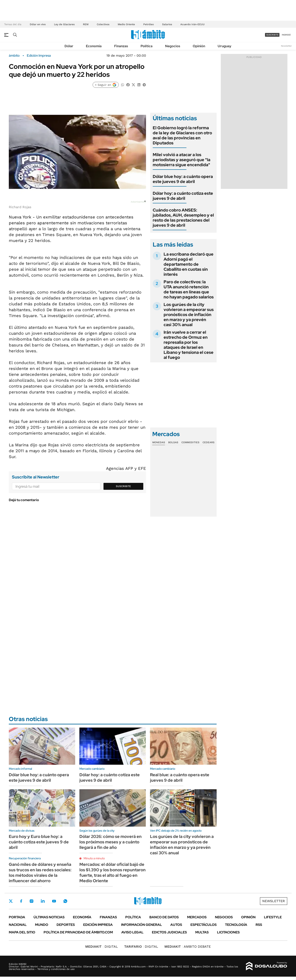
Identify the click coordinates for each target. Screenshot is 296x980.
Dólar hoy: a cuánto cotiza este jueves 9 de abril (183, 196)
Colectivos (103, 24)
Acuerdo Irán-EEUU (193, 24)
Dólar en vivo (38, 24)
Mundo (42, 925)
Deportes (66, 925)
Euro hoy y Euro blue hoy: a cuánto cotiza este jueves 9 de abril (39, 842)
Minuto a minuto (94, 858)
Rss (259, 925)
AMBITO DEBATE (188, 947)
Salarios (167, 24)
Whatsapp (65, 901)
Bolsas (173, 442)
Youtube (54, 901)
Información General (142, 925)
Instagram (31, 901)
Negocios (173, 46)
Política (147, 46)
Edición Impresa (98, 925)
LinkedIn (43, 901)
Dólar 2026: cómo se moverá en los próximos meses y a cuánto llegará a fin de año (111, 842)
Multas (202, 932)
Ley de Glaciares (64, 24)
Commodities (190, 442)
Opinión (199, 46)
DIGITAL (102, 947)
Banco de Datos (164, 917)
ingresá (286, 35)
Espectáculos (204, 925)
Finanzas (121, 46)
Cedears (209, 442)
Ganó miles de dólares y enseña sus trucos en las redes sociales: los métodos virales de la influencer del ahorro (40, 873)
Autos (176, 925)
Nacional (18, 925)
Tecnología (236, 925)
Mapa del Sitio (22, 932)
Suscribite (123, 486)
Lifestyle (273, 917)
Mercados (197, 917)
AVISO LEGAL (132, 932)
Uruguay (224, 46)
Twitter (11, 901)
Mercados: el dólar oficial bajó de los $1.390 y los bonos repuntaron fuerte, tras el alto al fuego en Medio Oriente (112, 873)
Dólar (69, 46)
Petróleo (149, 24)
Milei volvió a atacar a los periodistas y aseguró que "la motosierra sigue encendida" (182, 160)
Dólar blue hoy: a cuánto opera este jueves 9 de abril (183, 179)
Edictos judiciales (169, 932)
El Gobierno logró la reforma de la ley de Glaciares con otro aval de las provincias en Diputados (182, 135)
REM (86, 24)
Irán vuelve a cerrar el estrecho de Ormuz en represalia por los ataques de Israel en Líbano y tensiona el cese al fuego (189, 345)
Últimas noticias (49, 917)
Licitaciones (228, 932)
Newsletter (286, 46)
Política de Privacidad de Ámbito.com (78, 932)
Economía (94, 46)
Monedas (159, 442)
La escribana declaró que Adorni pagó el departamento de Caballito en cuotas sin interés (189, 264)
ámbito (14, 56)
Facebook (21, 901)
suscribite (272, 35)
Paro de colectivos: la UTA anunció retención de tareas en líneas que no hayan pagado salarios (189, 289)
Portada (17, 917)
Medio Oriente (126, 24)
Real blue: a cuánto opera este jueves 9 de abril (180, 777)
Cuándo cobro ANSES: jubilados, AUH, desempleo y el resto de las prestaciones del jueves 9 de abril (183, 218)
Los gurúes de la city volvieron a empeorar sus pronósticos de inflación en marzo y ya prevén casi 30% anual (189, 315)
